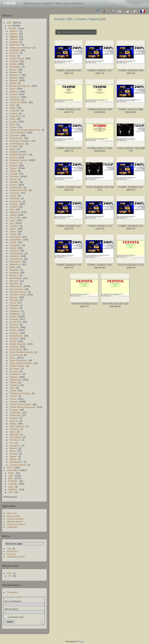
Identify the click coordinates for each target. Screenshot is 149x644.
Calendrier (12, 527)
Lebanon (14, 251)
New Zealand (16, 289)
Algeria (14, 36)
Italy (12, 223)
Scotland (14, 338)
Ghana (13, 179)
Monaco (14, 275)
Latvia (13, 248)
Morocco (14, 281)
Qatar (13, 432)
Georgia (14, 174)
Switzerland (16, 380)
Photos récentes (15, 519)
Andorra (14, 39)
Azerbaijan (15, 67)
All (10, 26)
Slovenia (14, 347)
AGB (11, 476)
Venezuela (15, 415)
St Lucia (14, 371)
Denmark (14, 135)
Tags (9, 548)
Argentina (15, 50)
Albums (7, 15)
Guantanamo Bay (19, 190)
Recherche (13, 551)
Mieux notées (14, 516)
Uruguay (14, 410)
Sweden (14, 377)
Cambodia (15, 100)
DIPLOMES (13, 470)
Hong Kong (15, 201)
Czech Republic (18, 132)
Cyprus (13, 127)
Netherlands (16, 286)
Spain (13, 358)
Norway (14, 297)
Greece (13, 185)
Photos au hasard (16, 524)
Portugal (14, 319)
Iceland (13, 207)
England (14, 152)
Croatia (13, 122)
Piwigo (81, 641)
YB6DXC (13, 489)
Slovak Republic (18, 344)
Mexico (13, 448)
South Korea (16, 355)
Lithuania (14, 256)
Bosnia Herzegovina (20, 86)
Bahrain (14, 72)
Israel (13, 220)
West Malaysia (17, 426)
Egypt (13, 149)
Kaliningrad (15, 237)
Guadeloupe (16, 187)
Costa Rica (15, 116)
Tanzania (14, 429)
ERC (11, 478)
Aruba (13, 56)
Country (12, 28)
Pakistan (14, 305)
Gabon (13, 171)
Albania (13, 34)
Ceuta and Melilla (19, 102)
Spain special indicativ (21, 363)
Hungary (14, 204)
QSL (9, 23)
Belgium (14, 80)
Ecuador (14, 146)
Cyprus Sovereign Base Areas (25, 130)
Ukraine (14, 402)
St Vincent (15, 440)
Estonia (13, 157)
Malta (13, 267)
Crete (13, 119)
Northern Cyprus (18, 292)
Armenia (14, 53)
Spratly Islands (17, 366)
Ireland (13, 215)
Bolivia (13, 83)
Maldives (14, 434)
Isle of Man (15, 218)
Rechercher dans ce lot (79, 32)
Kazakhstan (16, 240)
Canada (14, 94)
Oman (13, 303)
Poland (13, 316)
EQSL (11, 473)
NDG (11, 487)
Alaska (13, 459)
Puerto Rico (16, 322)
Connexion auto (14, 617)
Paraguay (15, 311)
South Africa (16, 349)
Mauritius (14, 270)
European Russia (18, 160)
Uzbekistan (15, 412)
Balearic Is (15, 75)
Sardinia (14, 333)
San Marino (16, 437)
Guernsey (15, 193)
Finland (13, 165)
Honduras (15, 198)
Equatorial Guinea (19, 154)
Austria (13, 64)
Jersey (13, 231)
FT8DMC (13, 484)
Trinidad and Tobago (20, 393)
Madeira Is (15, 264)
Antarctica (15, 45)
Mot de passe (12, 609)
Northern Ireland (18, 295)
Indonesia (15, 212)
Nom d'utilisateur (13, 601)
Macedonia (15, 261)
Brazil (13, 89)
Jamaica (14, 226)
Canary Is (15, 97)
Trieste (13, 391)
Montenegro (16, 278)
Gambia (14, 454)
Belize (13, 451)
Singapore (15, 445)
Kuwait (13, 242)
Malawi (13, 456)
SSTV (10, 467)
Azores (13, 69)
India (12, 209)
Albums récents (15, 521)
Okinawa (14, 300)
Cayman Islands (18, 465)
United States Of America (23, 407)
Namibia (14, 283)
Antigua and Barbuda (20, 48)
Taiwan (13, 382)
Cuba (12, 124)
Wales (13, 424)
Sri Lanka (15, 369)
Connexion (12, 592)
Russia (13, 330)
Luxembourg (16, 259)
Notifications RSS (16, 557)
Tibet (12, 388)
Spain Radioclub (18, 360)
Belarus (14, 78)
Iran (12, 443)
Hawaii (13, 196)
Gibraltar (14, 182)
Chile (12, 105)
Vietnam (14, 418)
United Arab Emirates (20, 404)
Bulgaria (14, 91)
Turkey (13, 399)
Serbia (13, 341)
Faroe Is (14, 163)
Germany (14, 176)
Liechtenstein (16, 253)
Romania (14, 327)
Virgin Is (14, 421)
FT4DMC (13, 481)
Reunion (14, 325)
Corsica (14, 113)
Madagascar (16, 462)
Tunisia (13, 396)
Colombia (15, 110)
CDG (11, 492)
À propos (12, 554)
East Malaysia (17, 144)
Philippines (15, 314)
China (13, 108)
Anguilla (14, 42)
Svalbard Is (15, 374)
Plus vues (12, 513)
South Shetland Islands (21, 352)
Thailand (14, 385)
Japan (13, 229)
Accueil (59, 19)
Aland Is (14, 31)
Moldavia (14, 273)
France (13, 168)
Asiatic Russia (17, 58)
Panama (14, 308)
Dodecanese (16, 138)
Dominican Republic (20, 141)
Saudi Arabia (16, 336)
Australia (14, 61)
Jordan (13, 234)
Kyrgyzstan (15, 245)
